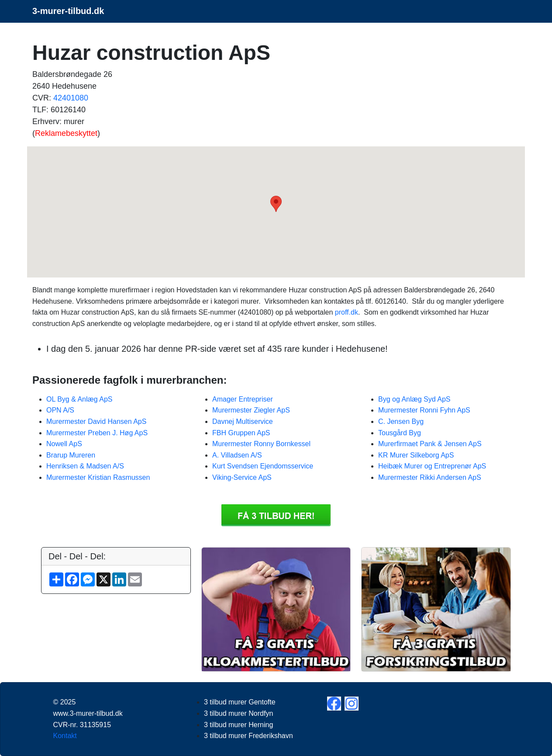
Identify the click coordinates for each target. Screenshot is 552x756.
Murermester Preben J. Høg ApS (97, 433)
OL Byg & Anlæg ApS (79, 399)
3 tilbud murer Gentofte (240, 702)
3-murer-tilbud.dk (68, 11)
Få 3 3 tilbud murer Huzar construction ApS (276, 515)
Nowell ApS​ (64, 444)
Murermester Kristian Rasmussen (98, 477)
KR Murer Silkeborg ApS (416, 455)
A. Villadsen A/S (237, 455)
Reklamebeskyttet (66, 133)
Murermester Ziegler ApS (251, 410)
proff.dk (347, 312)
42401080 (71, 98)
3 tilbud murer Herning (238, 725)
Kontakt (65, 736)
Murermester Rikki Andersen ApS (430, 477)
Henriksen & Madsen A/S (85, 466)
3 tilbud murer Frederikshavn (248, 736)
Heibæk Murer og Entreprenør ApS (432, 466)
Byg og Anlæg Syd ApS (414, 399)
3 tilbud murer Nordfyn (238, 713)
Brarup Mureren (71, 455)
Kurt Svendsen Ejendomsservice (263, 466)
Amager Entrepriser (243, 399)
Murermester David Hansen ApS (96, 421)
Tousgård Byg (400, 433)
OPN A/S (60, 410)
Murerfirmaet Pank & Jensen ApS (430, 444)
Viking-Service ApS (242, 477)
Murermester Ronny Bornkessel (261, 444)
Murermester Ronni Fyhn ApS (424, 410)
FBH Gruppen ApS (241, 433)
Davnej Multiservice (243, 421)
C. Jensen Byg (401, 421)
